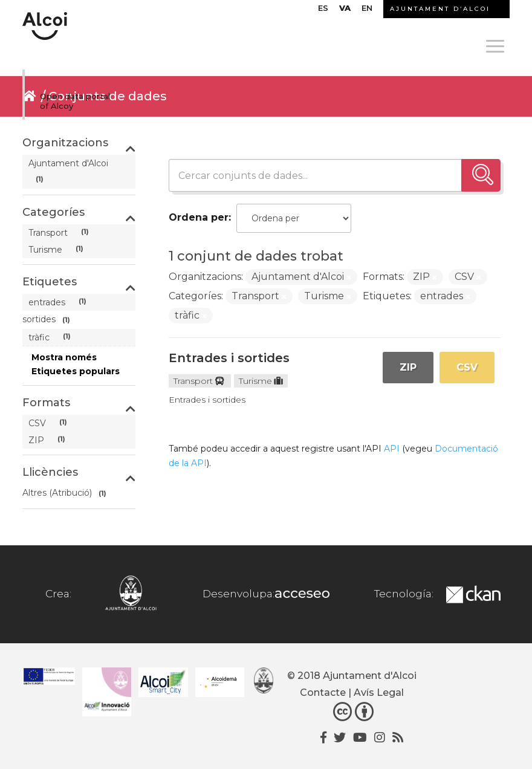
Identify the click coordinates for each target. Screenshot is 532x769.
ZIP (408, 367)
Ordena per (199, 217)
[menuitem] (323, 11)
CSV (467, 367)
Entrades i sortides (229, 358)
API (392, 449)
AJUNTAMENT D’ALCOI (440, 9)
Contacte (323, 693)
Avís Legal (379, 693)
